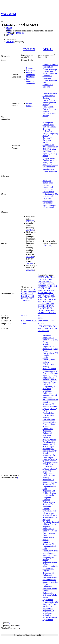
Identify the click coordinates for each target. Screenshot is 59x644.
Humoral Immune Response (50, 128)
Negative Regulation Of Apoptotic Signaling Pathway (50, 348)
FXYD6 (24, 294)
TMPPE (41, 313)
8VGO (46, 331)
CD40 (52, 277)
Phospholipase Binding (48, 559)
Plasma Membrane (30, 73)
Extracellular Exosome (48, 86)
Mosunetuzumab (49, 205)
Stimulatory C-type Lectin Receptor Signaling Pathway (50, 553)
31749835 (30, 257)
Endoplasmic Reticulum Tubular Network (50, 589)
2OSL (40, 326)
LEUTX (41, 295)
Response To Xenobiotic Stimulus (48, 506)
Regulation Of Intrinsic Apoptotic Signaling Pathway (50, 380)
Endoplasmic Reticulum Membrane (48, 435)
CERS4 (24, 292)
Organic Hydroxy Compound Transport (49, 497)
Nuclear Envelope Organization (50, 619)
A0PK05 (25, 323)
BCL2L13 (31, 289)
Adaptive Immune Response (50, 519)
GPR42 (48, 288)
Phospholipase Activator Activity (50, 450)
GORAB (41, 288)
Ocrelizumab (48, 203)
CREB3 (41, 282)
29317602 (48, 245)
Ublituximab (48, 201)
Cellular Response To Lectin (50, 563)
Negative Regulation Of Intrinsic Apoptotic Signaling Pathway (50, 405)
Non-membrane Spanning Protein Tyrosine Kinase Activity (49, 423)
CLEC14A (48, 279)
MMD (46, 297)
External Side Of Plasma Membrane (50, 72)
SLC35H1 (42, 306)
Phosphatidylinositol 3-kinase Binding (51, 523)
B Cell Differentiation (48, 143)
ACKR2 (41, 277)
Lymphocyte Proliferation (48, 392)
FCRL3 (49, 286)
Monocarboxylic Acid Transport (49, 445)
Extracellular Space (50, 65)
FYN (55, 286)
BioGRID (10, 42)
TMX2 (47, 313)
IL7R (40, 293)
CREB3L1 (48, 282)
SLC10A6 (42, 304)
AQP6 (47, 277)
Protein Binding (29, 105)
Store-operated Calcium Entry (48, 123)
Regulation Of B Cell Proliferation (49, 492)
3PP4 (50, 326)
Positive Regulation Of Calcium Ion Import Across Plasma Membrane (50, 168)
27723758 (30, 270)
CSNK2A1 (42, 284)
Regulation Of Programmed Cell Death (49, 486)
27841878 (30, 230)
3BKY (45, 326)
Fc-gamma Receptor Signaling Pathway (51, 374)
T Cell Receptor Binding (49, 476)
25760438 (30, 221)
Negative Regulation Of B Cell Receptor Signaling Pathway (50, 456)
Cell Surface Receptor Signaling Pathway (50, 133)
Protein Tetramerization (49, 157)
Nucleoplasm (48, 67)
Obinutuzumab (48, 192)
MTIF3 (52, 297)
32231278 (30, 263)
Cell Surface (47, 76)
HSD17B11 (42, 290)
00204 (40, 318)
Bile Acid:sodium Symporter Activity (50, 370)
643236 (24, 315)
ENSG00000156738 (46, 321)
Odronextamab (48, 207)
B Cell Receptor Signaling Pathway (50, 152)
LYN (53, 295)
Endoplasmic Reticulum (48, 430)
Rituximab (47, 181)
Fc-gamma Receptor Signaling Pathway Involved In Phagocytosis (51, 605)
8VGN (40, 331)
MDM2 (41, 297)
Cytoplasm (30, 70)
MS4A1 (48, 49)
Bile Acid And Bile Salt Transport (50, 567)
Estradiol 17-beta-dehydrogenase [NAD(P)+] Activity (50, 513)
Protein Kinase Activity (48, 539)
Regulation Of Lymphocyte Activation (48, 613)
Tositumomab (48, 187)
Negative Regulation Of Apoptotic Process (50, 529)
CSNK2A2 (51, 284)
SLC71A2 (50, 306)
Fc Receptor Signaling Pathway (50, 467)
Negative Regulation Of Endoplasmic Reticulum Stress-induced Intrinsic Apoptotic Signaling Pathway (50, 577)
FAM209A (32, 292)
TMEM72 (29, 49)
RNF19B (54, 299)
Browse (9, 28)
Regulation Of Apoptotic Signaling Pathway (50, 340)
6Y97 (50, 328)
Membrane (30, 77)
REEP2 (41, 299)
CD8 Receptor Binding (48, 365)
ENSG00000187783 (29, 321)
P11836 (41, 323)
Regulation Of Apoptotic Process (50, 481)
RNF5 (40, 302)
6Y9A (54, 328)
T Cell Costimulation (48, 412)
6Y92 (45, 328)
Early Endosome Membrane (30, 81)
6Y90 (40, 328)
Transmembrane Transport (49, 534)
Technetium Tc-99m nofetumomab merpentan (50, 196)
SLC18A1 (50, 304)
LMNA (47, 295)
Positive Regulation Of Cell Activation (50, 463)
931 (39, 315)
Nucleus (29, 68)
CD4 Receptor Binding (48, 416)
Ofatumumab (48, 189)
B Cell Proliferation (50, 147)
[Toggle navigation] (2, 22)
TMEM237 (26, 300)
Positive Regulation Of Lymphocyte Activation (50, 386)
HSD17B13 (52, 290)
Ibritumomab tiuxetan (48, 184)
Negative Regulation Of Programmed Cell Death (49, 545)
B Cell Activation (49, 149)
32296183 (20, 33)
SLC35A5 (30, 298)
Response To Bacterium (48, 139)
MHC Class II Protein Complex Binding (49, 109)
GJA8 (30, 294)
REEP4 (47, 299)
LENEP (24, 296)
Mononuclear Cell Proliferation (50, 396)
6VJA (55, 326)
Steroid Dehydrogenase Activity (49, 360)
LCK (51, 293)
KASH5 (45, 293)
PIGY (23, 298)
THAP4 (41, 308)
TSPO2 (53, 313)
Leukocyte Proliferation (48, 472)
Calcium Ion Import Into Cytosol (50, 161)
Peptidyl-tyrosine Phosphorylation (49, 441)
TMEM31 (48, 308)
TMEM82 (50, 310)
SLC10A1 (47, 302)
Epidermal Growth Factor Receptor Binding (50, 96)
